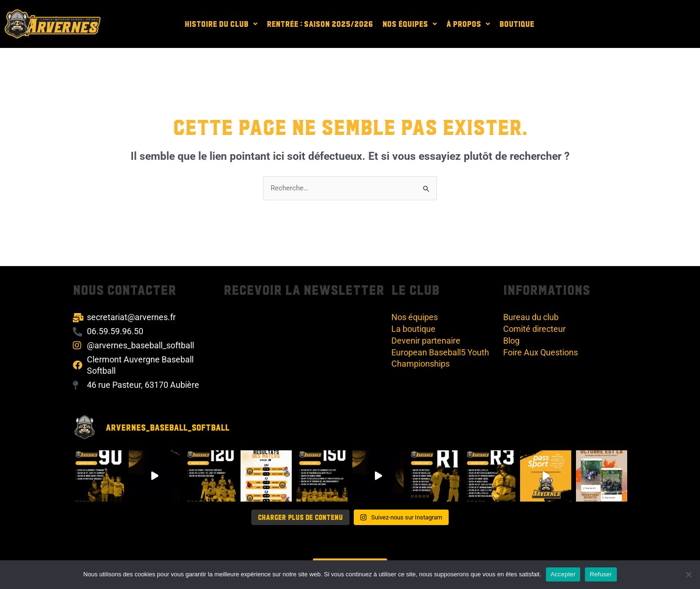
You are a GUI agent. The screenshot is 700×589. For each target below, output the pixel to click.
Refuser (601, 574)
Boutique (517, 24)
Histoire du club (221, 24)
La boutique (413, 329)
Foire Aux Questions (541, 352)
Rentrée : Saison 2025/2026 (320, 24)
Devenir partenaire (426, 341)
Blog (511, 341)
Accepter (563, 574)
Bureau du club (531, 317)
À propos (468, 24)
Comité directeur (534, 329)
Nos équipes (410, 24)
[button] (221, 24)
